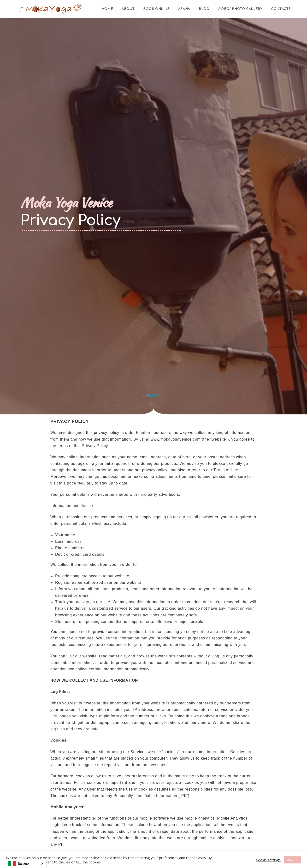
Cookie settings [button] (268, 860)
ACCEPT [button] (293, 860)
